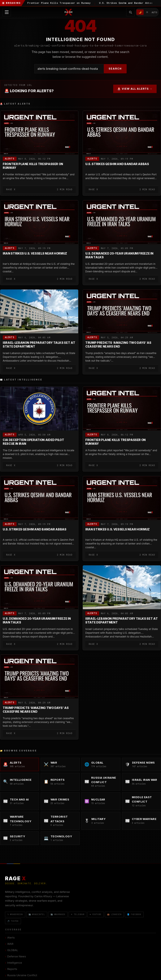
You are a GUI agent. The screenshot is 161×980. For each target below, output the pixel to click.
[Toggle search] (130, 12)
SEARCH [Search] (115, 69)
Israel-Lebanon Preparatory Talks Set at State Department (39, 345)
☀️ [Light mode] (147, 12)
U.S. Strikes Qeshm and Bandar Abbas (117, 164)
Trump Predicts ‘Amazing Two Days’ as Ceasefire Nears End (118, 345)
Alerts (10, 159)
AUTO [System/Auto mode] (154, 12)
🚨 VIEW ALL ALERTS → (135, 89)
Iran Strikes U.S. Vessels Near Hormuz (35, 253)
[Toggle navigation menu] (7, 12)
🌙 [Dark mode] (140, 12)
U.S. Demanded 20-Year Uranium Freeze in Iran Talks (119, 255)
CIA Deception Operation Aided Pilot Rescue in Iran (33, 442)
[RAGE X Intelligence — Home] (69, 12)
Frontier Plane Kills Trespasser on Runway (33, 166)
